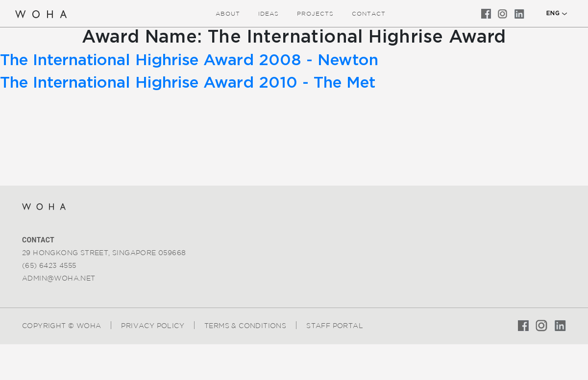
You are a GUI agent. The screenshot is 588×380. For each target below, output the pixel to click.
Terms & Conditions (245, 326)
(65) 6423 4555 (49, 265)
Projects (315, 13)
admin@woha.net (59, 278)
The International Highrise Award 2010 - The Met (188, 83)
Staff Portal (335, 326)
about (228, 13)
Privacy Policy (153, 326)
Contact (369, 13)
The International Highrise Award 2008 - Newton (189, 60)
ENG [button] (553, 13)
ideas (269, 13)
